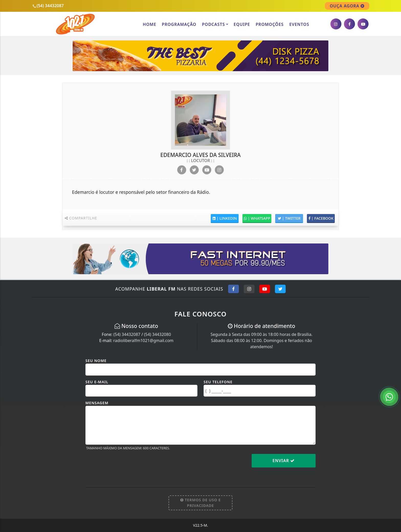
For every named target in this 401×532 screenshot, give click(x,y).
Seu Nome (96, 361)
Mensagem (97, 403)
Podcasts (214, 24)
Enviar (284, 461)
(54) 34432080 (157, 334)
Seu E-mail (97, 382)
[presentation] (124, 465)
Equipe (242, 24)
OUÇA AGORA (347, 6)
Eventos (299, 24)
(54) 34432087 (127, 334)
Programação (179, 24)
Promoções (270, 24)
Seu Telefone (218, 382)
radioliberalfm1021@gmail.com (143, 341)
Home (149, 24)
